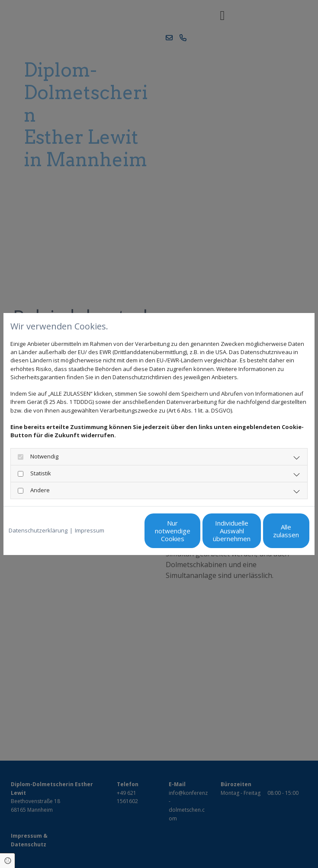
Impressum (90, 513)
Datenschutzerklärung (38, 513)
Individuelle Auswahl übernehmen (187, 535)
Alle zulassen (270, 535)
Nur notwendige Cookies (105, 535)
